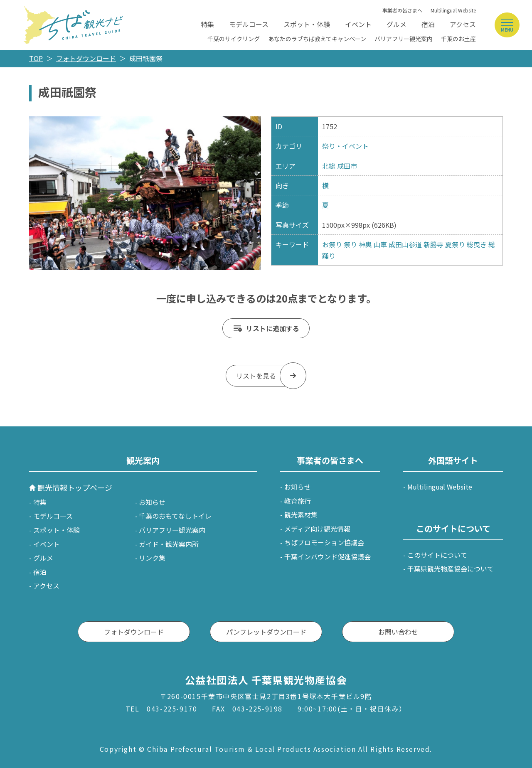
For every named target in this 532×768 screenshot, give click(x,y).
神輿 (365, 244)
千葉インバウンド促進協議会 (328, 556)
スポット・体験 (307, 24)
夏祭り (455, 244)
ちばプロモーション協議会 (324, 542)
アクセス (463, 24)
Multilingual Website (453, 10)
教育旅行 (298, 501)
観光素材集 (301, 514)
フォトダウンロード (86, 58)
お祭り (332, 244)
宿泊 (428, 24)
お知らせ (152, 502)
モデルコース (249, 24)
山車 (380, 244)
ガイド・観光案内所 (169, 544)
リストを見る (256, 376)
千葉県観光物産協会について (451, 569)
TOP (36, 58)
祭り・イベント (345, 146)
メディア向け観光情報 (317, 529)
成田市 (347, 166)
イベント (358, 24)
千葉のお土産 (458, 39)
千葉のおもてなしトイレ (175, 516)
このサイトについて (437, 555)
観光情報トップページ (75, 487)
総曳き (477, 244)
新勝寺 (433, 244)
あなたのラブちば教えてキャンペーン (317, 39)
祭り (350, 244)
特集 (207, 24)
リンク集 (152, 558)
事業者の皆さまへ (402, 10)
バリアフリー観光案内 (404, 39)
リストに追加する (273, 328)
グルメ (397, 24)
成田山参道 (405, 244)
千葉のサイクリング (234, 39)
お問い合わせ (398, 632)
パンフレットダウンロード (266, 632)
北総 (329, 166)
